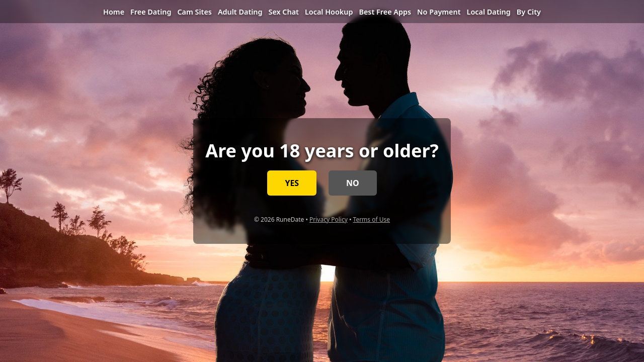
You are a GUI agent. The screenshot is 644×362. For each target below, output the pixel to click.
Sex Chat (283, 12)
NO (353, 183)
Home (114, 12)
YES (292, 183)
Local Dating (489, 12)
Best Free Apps (385, 12)
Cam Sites (194, 12)
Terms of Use (372, 219)
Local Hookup (329, 12)
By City (529, 12)
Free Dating (151, 12)
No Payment (439, 12)
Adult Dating (240, 12)
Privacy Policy (329, 219)
